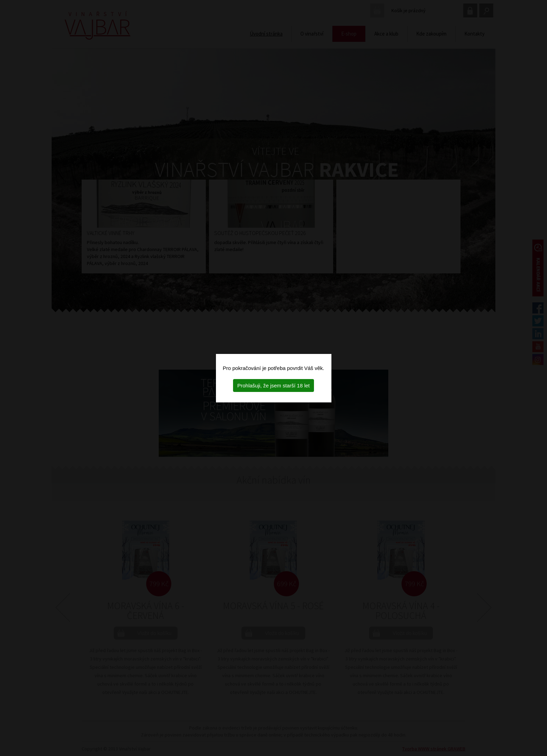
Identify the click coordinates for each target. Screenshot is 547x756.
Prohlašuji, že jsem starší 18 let (273, 385)
